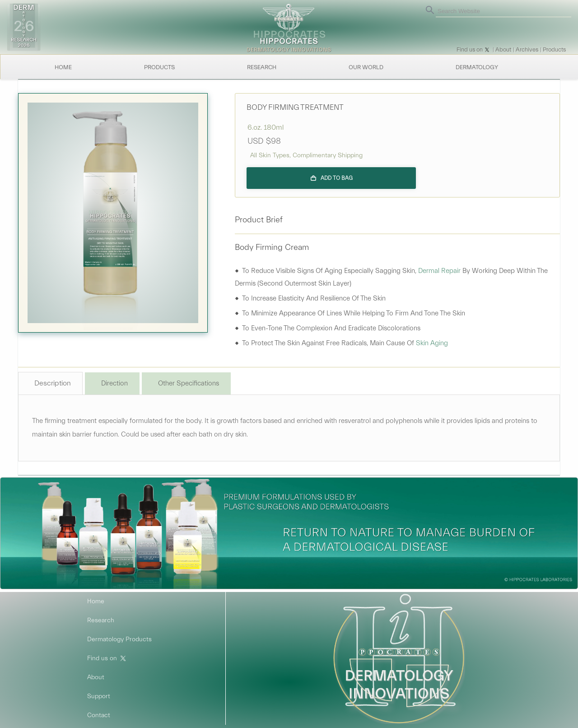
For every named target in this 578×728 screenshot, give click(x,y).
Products (554, 49)
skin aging (432, 343)
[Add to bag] (331, 178)
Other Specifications (189, 383)
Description (53, 383)
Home (63, 67)
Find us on (470, 49)
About (503, 49)
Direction (114, 383)
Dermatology (477, 67)
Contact (99, 715)
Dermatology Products (119, 639)
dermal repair (439, 271)
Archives (527, 49)
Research (262, 67)
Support (99, 696)
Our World (366, 67)
